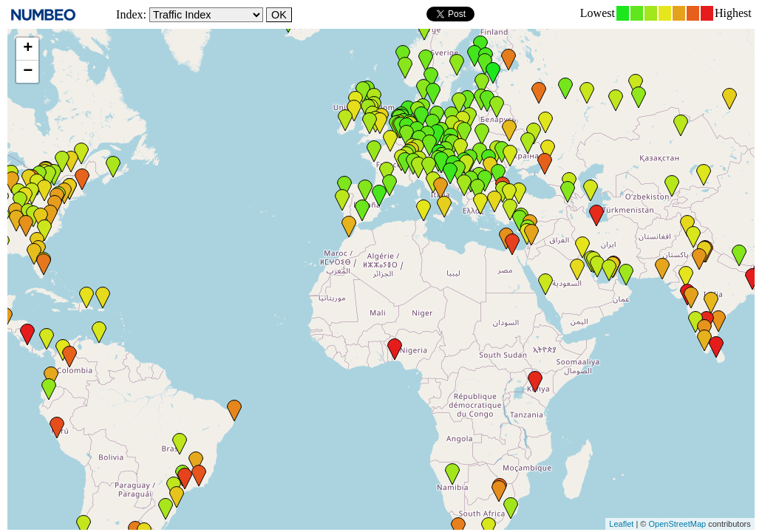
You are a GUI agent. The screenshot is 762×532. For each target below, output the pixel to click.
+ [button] (28, 49)
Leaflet (621, 524)
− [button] (28, 72)
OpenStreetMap (677, 524)
